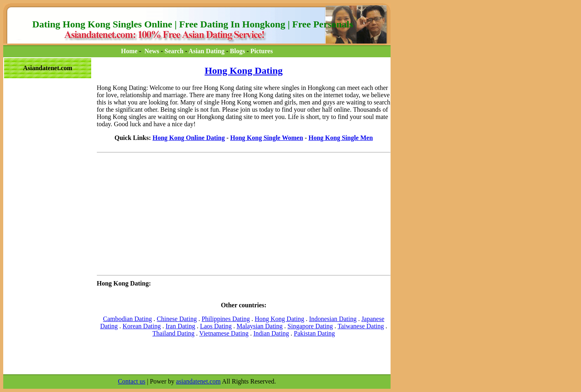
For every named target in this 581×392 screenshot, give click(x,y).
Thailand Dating (173, 333)
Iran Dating (180, 326)
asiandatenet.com (198, 381)
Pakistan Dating (314, 333)
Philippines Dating (226, 319)
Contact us (132, 381)
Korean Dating (142, 326)
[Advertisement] (40, 97)
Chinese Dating (177, 319)
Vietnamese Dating (224, 333)
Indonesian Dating (333, 319)
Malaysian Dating (259, 326)
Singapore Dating (310, 326)
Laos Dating (216, 326)
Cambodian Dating (127, 319)
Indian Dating (271, 333)
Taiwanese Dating (361, 326)
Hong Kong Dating (243, 71)
